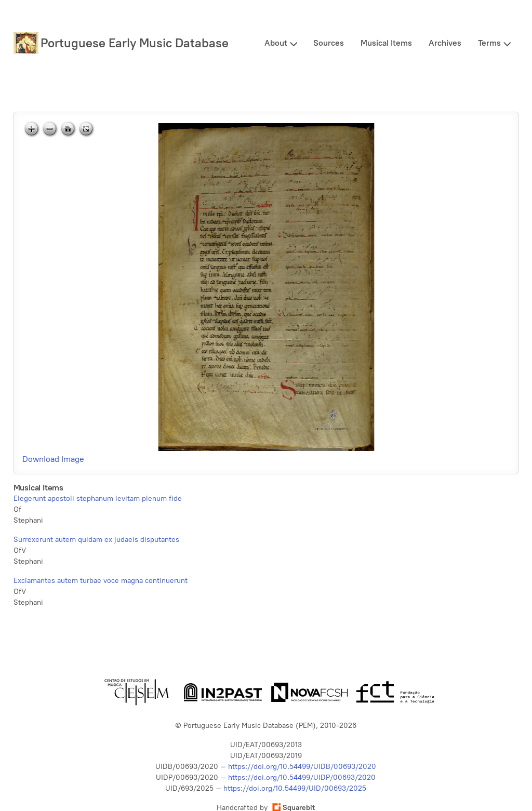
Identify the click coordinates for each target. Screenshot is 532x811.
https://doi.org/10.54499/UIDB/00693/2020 (302, 767)
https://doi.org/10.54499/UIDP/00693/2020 (302, 777)
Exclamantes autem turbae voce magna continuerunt (101, 581)
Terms (489, 43)
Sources (329, 43)
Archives (445, 43)
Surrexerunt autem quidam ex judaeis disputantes (96, 540)
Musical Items (386, 43)
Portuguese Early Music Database (135, 43)
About (276, 43)
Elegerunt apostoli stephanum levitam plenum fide (98, 498)
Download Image (53, 459)
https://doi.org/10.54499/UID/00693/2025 (295, 788)
